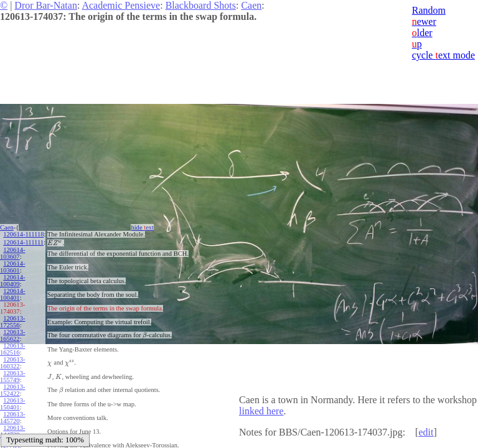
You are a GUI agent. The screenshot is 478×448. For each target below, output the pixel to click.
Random (429, 10)
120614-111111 (23, 241)
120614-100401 (12, 292)
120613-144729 (12, 429)
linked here (261, 411)
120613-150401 (12, 402)
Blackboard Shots (201, 5)
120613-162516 (12, 347)
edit (426, 432)
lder (422, 33)
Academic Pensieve (121, 5)
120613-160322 (12, 361)
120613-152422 (12, 388)
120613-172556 (12, 320)
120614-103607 (12, 251)
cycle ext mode (443, 55)
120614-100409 (12, 279)
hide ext (142, 227)
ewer (424, 21)
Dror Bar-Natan (46, 5)
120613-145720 (12, 416)
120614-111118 (23, 234)
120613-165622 (12, 334)
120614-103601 (12, 265)
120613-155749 (12, 375)
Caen (251, 5)
